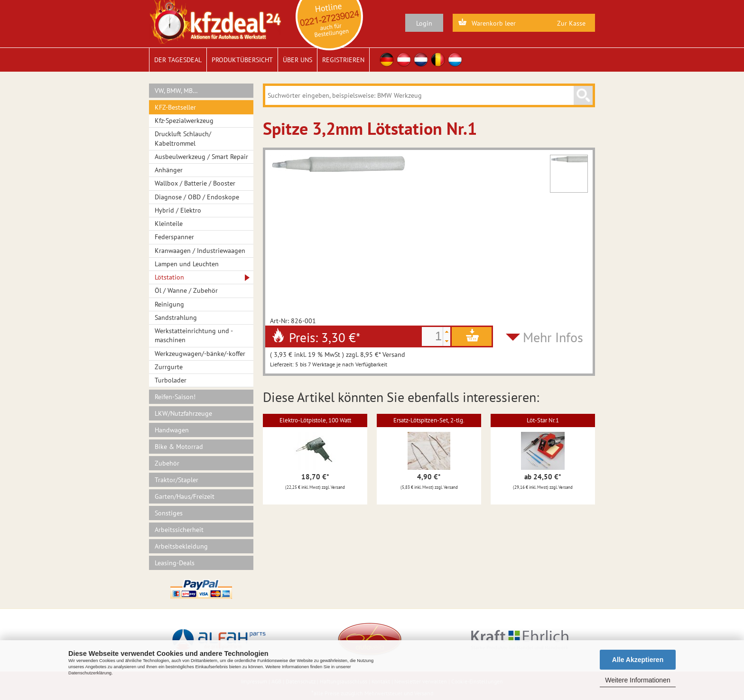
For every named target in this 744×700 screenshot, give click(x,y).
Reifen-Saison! (175, 397)
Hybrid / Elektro (178, 210)
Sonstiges (169, 513)
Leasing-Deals (175, 563)
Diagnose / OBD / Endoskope (197, 197)
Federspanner (174, 237)
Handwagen (172, 430)
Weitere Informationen (637, 680)
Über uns (298, 60)
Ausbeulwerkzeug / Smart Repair (201, 157)
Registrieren (343, 60)
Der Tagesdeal (178, 60)
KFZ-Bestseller (175, 107)
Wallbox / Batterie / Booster (195, 183)
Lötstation (169, 277)
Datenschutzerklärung (90, 673)
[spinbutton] (432, 336)
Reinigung (169, 304)
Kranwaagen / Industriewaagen (200, 251)
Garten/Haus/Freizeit (185, 496)
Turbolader (171, 380)
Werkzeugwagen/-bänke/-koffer (200, 354)
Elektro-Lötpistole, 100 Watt (315, 420)
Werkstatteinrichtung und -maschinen (194, 335)
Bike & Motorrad (179, 447)
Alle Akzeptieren (638, 660)
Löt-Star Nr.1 (543, 420)
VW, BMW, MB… (176, 91)
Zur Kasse (571, 23)
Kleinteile (169, 224)
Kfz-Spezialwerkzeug (184, 121)
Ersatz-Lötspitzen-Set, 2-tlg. (429, 420)
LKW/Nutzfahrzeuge (183, 413)
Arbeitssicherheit (179, 530)
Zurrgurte (169, 367)
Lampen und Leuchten (187, 264)
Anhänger (169, 170)
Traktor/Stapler (177, 480)
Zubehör (167, 463)
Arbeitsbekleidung (181, 546)
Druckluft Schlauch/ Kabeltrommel (183, 138)
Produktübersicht (242, 60)
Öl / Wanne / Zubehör (186, 290)
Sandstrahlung (176, 317)
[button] (446, 332)
